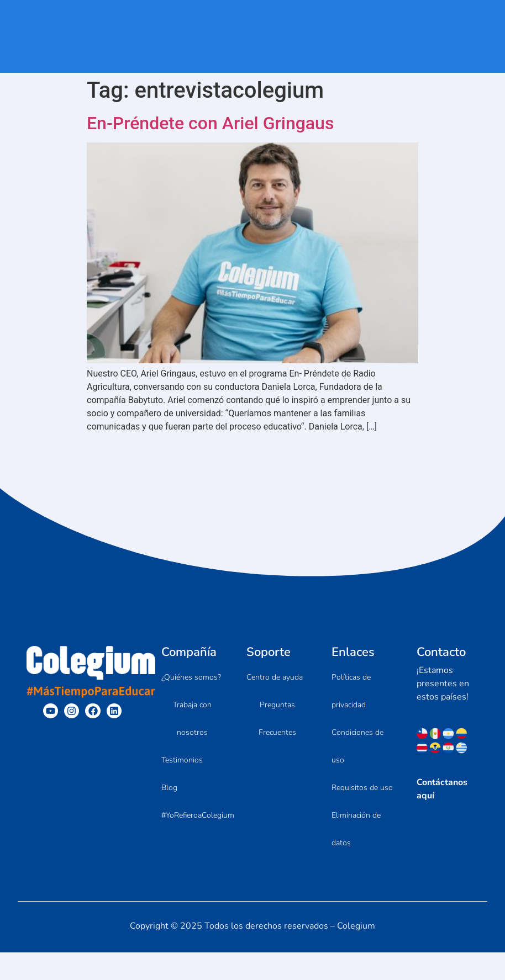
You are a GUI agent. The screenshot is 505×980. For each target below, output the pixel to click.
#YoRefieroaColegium (198, 815)
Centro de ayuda (275, 677)
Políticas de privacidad (351, 691)
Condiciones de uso (357, 746)
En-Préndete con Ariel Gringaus (210, 123)
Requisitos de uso (362, 788)
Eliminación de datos (356, 829)
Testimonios (182, 760)
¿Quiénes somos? (191, 677)
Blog (169, 788)
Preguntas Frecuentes (277, 719)
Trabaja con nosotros (192, 719)
